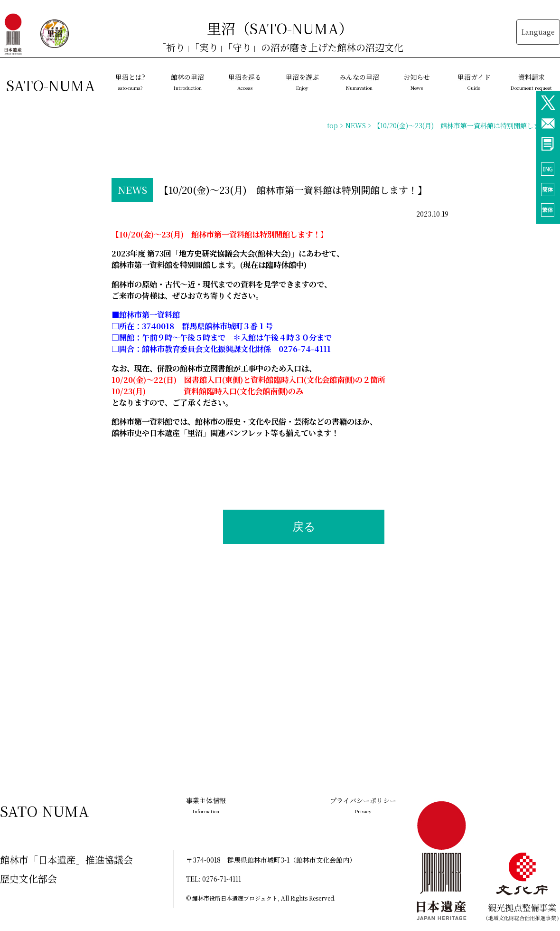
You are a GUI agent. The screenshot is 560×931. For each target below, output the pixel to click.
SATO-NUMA (51, 85)
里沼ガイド (474, 82)
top (332, 125)
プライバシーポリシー (363, 805)
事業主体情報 (206, 805)
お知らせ (417, 82)
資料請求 (531, 82)
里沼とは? (130, 82)
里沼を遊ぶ (302, 82)
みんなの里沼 (359, 82)
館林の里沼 (187, 82)
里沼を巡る (245, 82)
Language (538, 32)
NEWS (356, 125)
